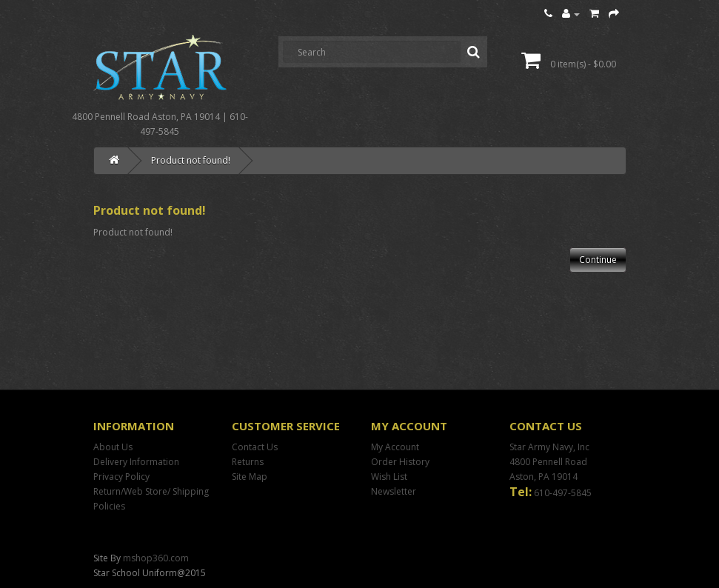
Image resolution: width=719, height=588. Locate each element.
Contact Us (255, 447)
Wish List (389, 477)
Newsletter (394, 491)
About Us (113, 447)
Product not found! (191, 160)
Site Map (250, 477)
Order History (400, 462)
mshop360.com (156, 558)
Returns (248, 462)
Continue (598, 260)
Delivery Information (136, 462)
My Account (395, 447)
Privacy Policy (121, 477)
